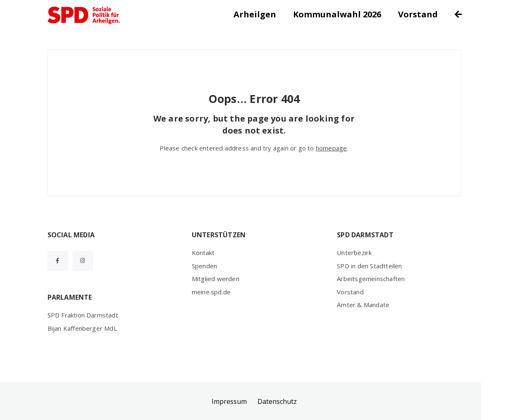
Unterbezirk (354, 253)
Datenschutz (277, 401)
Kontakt (203, 253)
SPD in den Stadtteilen (369, 266)
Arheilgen (255, 14)
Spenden (204, 266)
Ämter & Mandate (363, 305)
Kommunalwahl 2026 (337, 14)
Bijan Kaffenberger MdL (82, 328)
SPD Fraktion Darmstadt (83, 315)
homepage (332, 148)
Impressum (229, 401)
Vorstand (418, 14)
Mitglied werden (216, 279)
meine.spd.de (211, 292)
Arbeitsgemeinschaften (371, 279)
